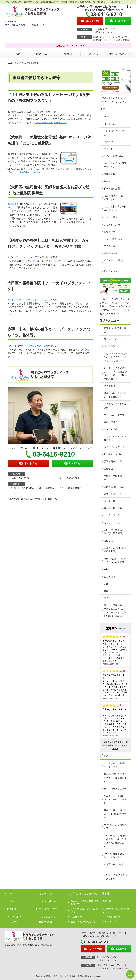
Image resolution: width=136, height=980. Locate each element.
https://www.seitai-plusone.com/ (51, 123)
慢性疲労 (108, 541)
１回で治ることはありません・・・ (115, 133)
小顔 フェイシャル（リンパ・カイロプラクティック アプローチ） (115, 357)
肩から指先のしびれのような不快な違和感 (115, 560)
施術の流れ (110, 174)
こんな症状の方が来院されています (115, 208)
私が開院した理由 (113, 189)
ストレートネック (113, 339)
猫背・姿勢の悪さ (113, 494)
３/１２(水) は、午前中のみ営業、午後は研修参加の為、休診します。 (115, 841)
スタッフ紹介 (111, 217)
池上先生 (12, 204)
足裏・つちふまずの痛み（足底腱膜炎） (115, 395)
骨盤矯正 (108, 469)
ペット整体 (110, 346)
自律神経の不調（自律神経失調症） (115, 550)
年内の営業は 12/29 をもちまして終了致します (115, 778)
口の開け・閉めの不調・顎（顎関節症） (114, 532)
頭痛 (106, 584)
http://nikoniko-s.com (29, 172)
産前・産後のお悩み (114, 487)
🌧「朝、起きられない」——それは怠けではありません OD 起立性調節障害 (115, 373)
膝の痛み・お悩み (113, 454)
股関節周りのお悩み (114, 462)
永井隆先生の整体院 (38, 346)
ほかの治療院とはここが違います (115, 198)
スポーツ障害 (111, 422)
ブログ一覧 (110, 246)
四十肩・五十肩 (112, 515)
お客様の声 (110, 232)
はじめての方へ (43, 54)
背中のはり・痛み (113, 508)
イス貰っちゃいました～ (115, 866)
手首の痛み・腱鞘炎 (114, 415)
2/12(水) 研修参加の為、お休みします (114, 855)
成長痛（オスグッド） (115, 447)
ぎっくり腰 (110, 501)
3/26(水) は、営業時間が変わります (115, 827)
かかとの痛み (111, 429)
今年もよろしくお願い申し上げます (115, 765)
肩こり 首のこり (112, 523)
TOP (17, 54)
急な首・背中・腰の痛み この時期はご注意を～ (115, 814)
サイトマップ (111, 271)
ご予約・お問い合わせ (119, 54)
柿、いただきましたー (115, 789)
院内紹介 (108, 181)
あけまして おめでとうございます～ (115, 877)
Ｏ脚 (106, 569)
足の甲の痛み (111, 386)
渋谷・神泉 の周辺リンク (115, 262)
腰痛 (106, 591)
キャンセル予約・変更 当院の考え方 (115, 165)
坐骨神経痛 (110, 577)
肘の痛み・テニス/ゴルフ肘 (115, 406)
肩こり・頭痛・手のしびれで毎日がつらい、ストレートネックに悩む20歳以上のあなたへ (115, 611)
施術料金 (68, 54)
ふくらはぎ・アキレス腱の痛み (115, 438)
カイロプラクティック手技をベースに (27, 300)
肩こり (107, 598)
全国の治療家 (111, 253)
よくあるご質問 (112, 225)
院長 (35, 261)
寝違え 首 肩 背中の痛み (115, 330)
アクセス (93, 54)
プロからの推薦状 (113, 239)
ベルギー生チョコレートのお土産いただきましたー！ (115, 799)
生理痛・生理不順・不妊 (115, 478)
